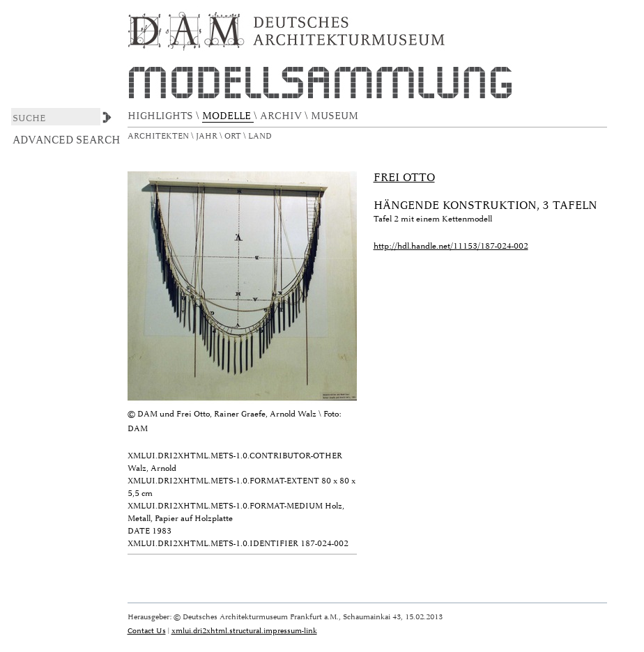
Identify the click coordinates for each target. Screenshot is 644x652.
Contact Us (147, 631)
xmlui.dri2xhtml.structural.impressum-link (244, 631)
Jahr (208, 136)
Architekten (159, 136)
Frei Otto (404, 178)
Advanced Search (67, 140)
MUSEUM (336, 116)
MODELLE (228, 116)
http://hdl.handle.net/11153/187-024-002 (451, 246)
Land (261, 136)
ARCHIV (282, 116)
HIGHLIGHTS (162, 116)
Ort (234, 136)
